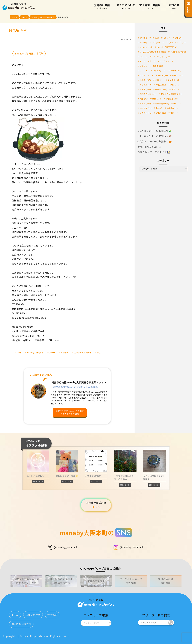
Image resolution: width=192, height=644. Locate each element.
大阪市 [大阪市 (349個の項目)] (145, 89)
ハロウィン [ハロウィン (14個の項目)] (167, 61)
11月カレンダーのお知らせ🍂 (155, 136)
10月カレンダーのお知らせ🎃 (155, 141)
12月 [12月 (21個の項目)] (181, 42)
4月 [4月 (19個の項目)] (155, 38)
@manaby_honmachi (63, 547)
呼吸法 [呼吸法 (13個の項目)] (161, 85)
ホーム (15, 615)
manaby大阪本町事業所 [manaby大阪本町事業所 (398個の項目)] (153, 52)
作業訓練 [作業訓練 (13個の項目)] (146, 85)
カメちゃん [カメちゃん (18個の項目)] (163, 57)
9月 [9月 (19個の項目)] (143, 42)
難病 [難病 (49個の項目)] (174, 113)
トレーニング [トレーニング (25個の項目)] (148, 61)
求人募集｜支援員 (150, 7)
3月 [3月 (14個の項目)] (143, 38)
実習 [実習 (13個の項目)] (175, 89)
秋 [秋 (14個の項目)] (159, 108)
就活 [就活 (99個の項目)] (144, 99)
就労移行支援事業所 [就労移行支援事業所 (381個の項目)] (172, 94)
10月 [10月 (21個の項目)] (156, 42)
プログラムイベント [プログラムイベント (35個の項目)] (150, 70)
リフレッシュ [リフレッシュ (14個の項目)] (173, 70)
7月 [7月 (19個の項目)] (167, 38)
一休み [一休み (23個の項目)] (163, 75)
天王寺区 (65, 352)
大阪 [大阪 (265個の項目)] (175, 85)
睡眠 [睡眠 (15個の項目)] (177, 103)
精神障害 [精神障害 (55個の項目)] (173, 108)
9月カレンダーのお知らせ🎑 (154, 152)
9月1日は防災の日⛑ (150, 147)
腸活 (99, 352)
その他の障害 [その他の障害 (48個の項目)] (178, 52)
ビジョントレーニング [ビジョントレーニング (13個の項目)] (151, 66)
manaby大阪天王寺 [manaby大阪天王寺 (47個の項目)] (168, 47)
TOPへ (96, 505)
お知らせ (174, 7)
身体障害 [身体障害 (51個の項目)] (146, 113)
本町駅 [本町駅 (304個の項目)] (145, 103)
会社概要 (52, 615)
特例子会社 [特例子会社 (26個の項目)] (162, 103)
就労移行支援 (102, 7)
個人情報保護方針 (21, 624)
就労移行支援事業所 (82, 352)
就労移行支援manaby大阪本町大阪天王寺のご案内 (70, 412)
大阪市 (52, 352)
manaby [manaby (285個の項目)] (146, 47)
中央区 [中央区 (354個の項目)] (178, 75)
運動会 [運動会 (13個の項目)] (161, 113)
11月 (19, 352)
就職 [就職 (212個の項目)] (157, 99)
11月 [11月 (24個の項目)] (169, 42)
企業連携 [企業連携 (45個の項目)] (174, 80)
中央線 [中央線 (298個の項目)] (145, 80)
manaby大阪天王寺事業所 (29, 53)
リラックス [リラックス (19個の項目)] (147, 75)
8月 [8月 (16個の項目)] (178, 38)
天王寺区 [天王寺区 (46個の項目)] (161, 89)
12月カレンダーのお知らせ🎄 (155, 131)
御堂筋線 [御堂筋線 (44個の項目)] (172, 99)
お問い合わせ (33, 615)
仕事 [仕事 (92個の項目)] (159, 80)
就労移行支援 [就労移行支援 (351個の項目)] (148, 94)
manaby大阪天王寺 (35, 352)
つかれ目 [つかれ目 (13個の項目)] (146, 57)
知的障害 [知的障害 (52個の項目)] (146, 108)
